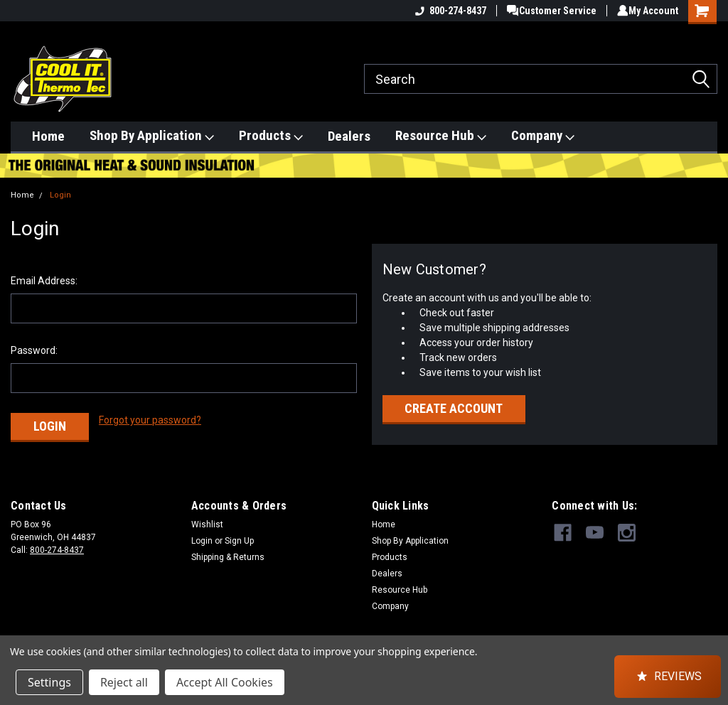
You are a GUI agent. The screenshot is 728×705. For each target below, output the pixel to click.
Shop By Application (152, 136)
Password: (34, 350)
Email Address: (44, 281)
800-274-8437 (446, 11)
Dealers (349, 136)
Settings (49, 682)
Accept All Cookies (225, 682)
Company (543, 136)
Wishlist (207, 519)
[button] (668, 677)
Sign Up (239, 535)
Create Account (454, 408)
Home (48, 136)
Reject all (124, 682)
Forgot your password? (150, 420)
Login (60, 195)
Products (271, 136)
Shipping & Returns (228, 551)
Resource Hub (441, 136)
